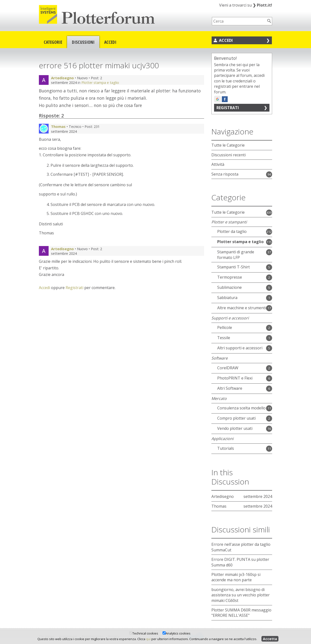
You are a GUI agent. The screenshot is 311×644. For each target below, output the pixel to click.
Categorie (53, 42)
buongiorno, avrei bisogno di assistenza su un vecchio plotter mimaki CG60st (241, 595)
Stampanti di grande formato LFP (236, 255)
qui (148, 639)
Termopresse (230, 277)
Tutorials (226, 448)
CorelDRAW (228, 368)
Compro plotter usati (236, 418)
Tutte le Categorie (228, 145)
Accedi (110, 42)
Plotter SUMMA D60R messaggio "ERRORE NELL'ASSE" (241, 613)
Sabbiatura (227, 298)
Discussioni (83, 42)
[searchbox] (239, 21)
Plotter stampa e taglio (100, 83)
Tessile (224, 338)
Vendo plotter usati (235, 428)
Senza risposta (225, 174)
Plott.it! (262, 5)
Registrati (74, 288)
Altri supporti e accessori (240, 348)
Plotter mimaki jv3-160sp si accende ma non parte (236, 577)
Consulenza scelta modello (241, 408)
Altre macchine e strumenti (242, 308)
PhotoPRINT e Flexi (235, 378)
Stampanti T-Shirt (233, 267)
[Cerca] (269, 21)
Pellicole (225, 327)
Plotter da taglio (232, 231)
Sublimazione (229, 287)
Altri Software (230, 388)
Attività (218, 164)
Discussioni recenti (229, 155)
